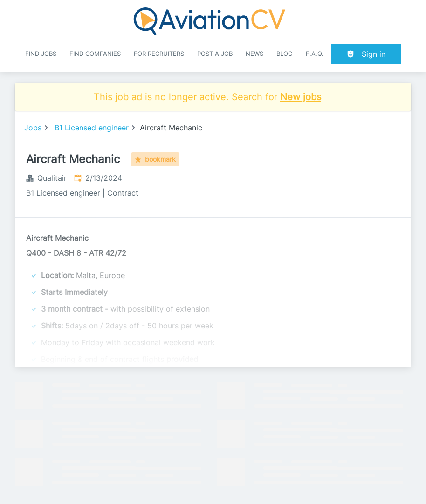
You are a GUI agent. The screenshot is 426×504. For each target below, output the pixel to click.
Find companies (95, 54)
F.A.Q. (315, 54)
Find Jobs (41, 54)
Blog (285, 54)
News (254, 54)
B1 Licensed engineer (92, 128)
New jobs (301, 97)
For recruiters (159, 54)
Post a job (215, 54)
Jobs (33, 128)
